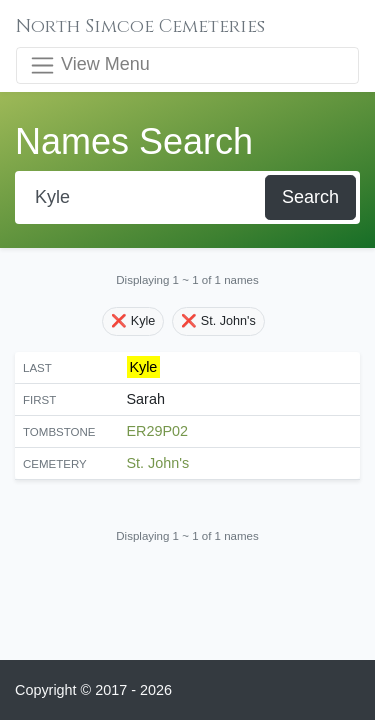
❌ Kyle (133, 321)
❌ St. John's (218, 321)
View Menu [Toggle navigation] (89, 65)
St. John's (158, 463)
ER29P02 (158, 431)
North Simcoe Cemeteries (140, 26)
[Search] (142, 197)
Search (310, 197)
